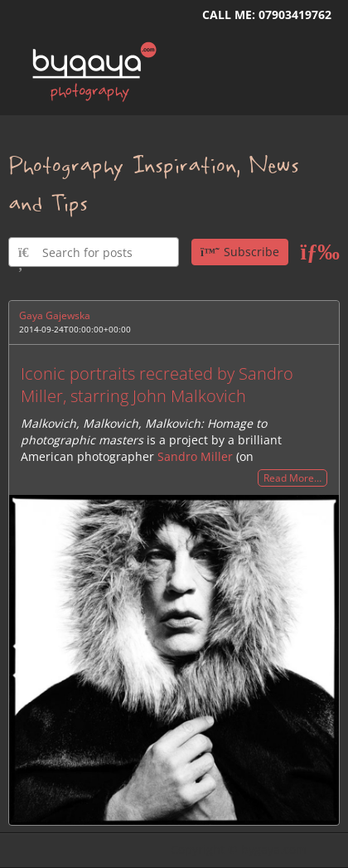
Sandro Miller (195, 456)
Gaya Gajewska (55, 315)
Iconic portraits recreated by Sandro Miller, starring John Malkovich (157, 385)
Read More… (292, 478)
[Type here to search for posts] (94, 252)
